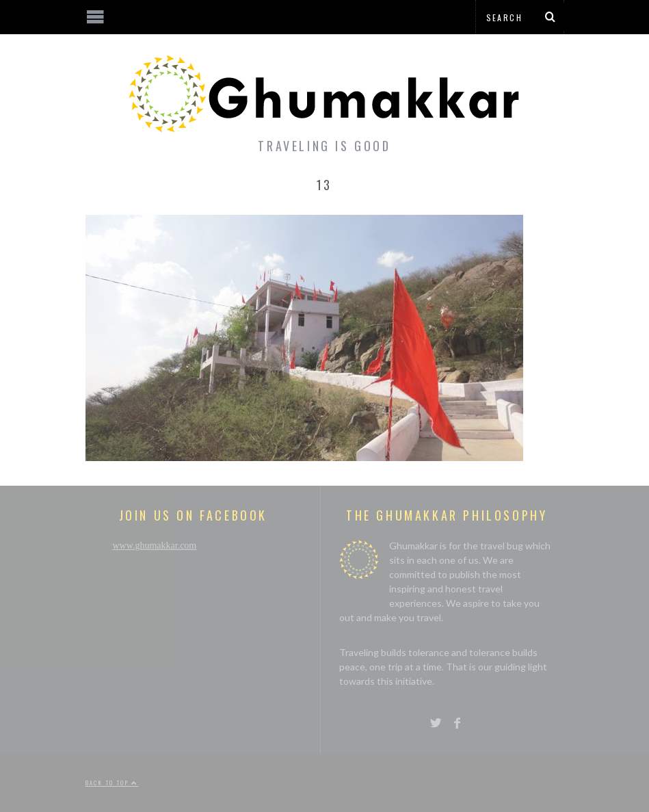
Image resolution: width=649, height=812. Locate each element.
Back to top (112, 783)
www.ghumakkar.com (155, 546)
